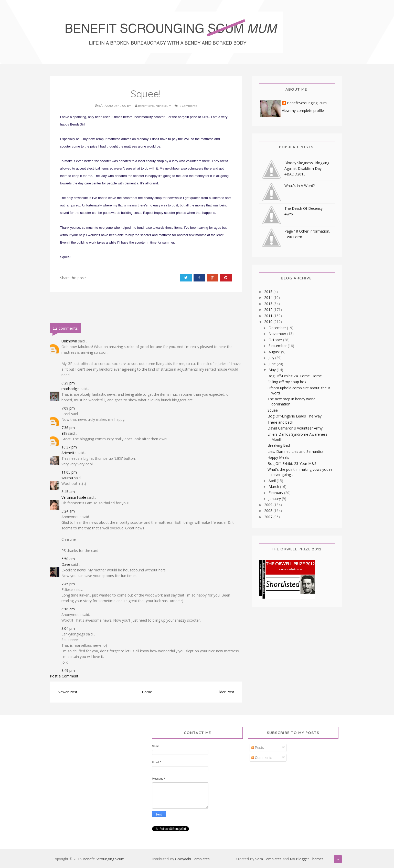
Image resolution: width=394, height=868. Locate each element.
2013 (269, 304)
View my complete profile (303, 111)
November (278, 334)
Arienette (69, 453)
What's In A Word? (300, 186)
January (275, 499)
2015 (269, 292)
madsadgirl (71, 389)
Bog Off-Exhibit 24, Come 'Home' (295, 376)
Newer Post (67, 692)
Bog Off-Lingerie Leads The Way (295, 416)
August (275, 352)
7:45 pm (68, 584)
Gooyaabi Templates (192, 859)
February (276, 493)
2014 (269, 297)
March (274, 487)
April (273, 481)
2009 (269, 505)
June (273, 364)
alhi (64, 433)
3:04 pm (68, 628)
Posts (257, 748)
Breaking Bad (279, 445)
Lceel (66, 414)
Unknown (69, 341)
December (278, 328)
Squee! (273, 410)
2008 (269, 511)
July (272, 358)
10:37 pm (69, 447)
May (273, 370)
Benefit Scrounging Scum (104, 859)
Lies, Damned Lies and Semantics (296, 451)
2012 (269, 310)
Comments (262, 758)
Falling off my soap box (287, 382)
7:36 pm (68, 428)
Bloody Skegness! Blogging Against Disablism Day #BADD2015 (307, 168)
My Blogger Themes (307, 859)
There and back (280, 422)
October (276, 340)
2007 (269, 517)
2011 (269, 316)
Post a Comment (64, 676)
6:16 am (68, 609)
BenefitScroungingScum (307, 103)
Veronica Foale (74, 497)
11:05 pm (69, 472)
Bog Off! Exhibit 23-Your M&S (292, 463)
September (278, 346)
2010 (269, 322)
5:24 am (68, 511)
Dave (66, 564)
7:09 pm (68, 408)
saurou (67, 478)
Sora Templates (268, 859)
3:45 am (68, 492)
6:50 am (68, 559)
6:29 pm (68, 383)
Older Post (225, 692)
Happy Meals (278, 457)
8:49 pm (68, 670)
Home (147, 692)
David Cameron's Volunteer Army (295, 428)
